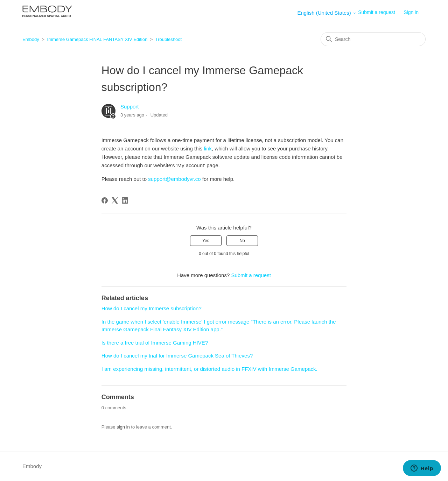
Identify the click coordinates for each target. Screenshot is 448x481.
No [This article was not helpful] (242, 241)
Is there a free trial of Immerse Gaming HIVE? (155, 343)
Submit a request (377, 12)
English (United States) (327, 13)
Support (130, 107)
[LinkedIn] (125, 200)
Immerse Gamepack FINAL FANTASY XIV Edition (97, 39)
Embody (31, 39)
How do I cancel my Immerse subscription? (152, 308)
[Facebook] (105, 200)
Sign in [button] (411, 12)
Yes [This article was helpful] (206, 241)
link (208, 148)
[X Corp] (115, 200)
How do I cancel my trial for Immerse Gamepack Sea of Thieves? (177, 356)
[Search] (373, 39)
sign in (123, 427)
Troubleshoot (169, 39)
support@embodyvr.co (174, 179)
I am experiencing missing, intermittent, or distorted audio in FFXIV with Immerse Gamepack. (209, 369)
